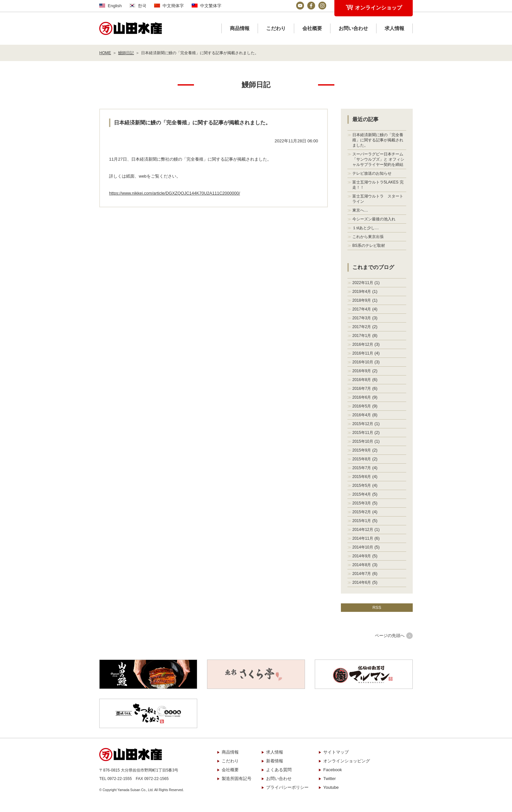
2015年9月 (362, 450)
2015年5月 (362, 486)
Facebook (333, 770)
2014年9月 (362, 556)
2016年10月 (363, 362)
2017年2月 (362, 327)
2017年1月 (362, 336)
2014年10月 (363, 547)
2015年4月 (362, 494)
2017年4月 (362, 309)
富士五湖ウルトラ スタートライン (378, 199)
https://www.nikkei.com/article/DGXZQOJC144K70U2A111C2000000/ (175, 193)
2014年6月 (362, 582)
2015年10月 (363, 441)
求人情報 (394, 28)
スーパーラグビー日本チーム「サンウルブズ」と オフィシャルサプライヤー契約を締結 (378, 159)
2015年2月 (362, 512)
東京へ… (360, 210)
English (115, 6)
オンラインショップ (378, 8)
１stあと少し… (366, 228)
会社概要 (312, 28)
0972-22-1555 (120, 779)
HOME (105, 53)
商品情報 (240, 28)
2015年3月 (362, 503)
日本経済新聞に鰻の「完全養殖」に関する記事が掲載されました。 (378, 140)
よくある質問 (279, 770)
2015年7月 (362, 468)
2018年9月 (362, 300)
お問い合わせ (353, 28)
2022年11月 (363, 283)
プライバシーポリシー (287, 787)
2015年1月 (362, 521)
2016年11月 (363, 353)
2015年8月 (362, 459)
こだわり (276, 28)
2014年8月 (362, 565)
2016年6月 (362, 397)
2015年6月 (362, 477)
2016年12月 (363, 344)
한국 (142, 6)
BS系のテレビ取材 (369, 246)
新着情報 (275, 761)
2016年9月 (362, 371)
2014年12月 (363, 530)
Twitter (329, 779)
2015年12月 (363, 424)
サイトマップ (336, 752)
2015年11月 (363, 433)
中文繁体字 (211, 6)
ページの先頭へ (390, 636)
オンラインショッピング (347, 761)
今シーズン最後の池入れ (374, 219)
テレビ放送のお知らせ (372, 173)
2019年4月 (362, 292)
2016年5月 (362, 406)
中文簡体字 (173, 6)
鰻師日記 (126, 53)
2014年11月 (363, 538)
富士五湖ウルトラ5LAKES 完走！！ (378, 185)
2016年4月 (362, 415)
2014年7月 (362, 574)
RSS (377, 607)
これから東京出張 (368, 237)
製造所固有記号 (237, 779)
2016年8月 (362, 380)
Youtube (331, 787)
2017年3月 (362, 318)
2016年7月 (362, 389)
